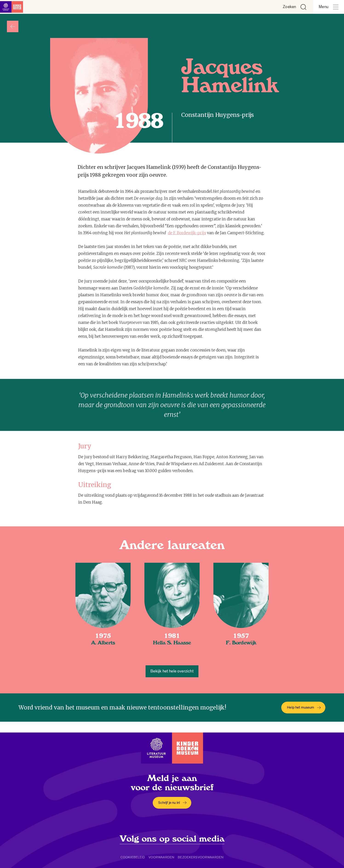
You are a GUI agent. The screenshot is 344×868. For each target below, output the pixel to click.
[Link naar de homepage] (14, 7)
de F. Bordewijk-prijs (187, 233)
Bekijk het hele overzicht (172, 671)
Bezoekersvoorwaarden (201, 857)
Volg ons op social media (172, 839)
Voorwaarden (162, 857)
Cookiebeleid (133, 857)
